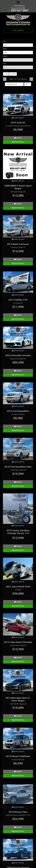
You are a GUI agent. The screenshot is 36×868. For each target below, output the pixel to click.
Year (5, 41)
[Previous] (5, 79)
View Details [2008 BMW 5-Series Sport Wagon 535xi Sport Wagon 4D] (18, 208)
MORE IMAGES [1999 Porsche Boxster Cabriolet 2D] (18, 863)
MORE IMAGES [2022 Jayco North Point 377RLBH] (18, 582)
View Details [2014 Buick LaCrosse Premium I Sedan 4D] (18, 263)
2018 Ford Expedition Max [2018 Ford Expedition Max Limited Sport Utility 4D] (18, 467)
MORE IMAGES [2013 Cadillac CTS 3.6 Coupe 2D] (18, 295)
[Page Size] (28, 84)
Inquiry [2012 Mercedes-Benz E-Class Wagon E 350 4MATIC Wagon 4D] (18, 716)
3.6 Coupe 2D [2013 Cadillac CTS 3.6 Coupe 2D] (18, 303)
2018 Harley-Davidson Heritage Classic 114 (18, 532)
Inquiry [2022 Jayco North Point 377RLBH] (18, 602)
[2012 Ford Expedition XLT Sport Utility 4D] (18, 393)
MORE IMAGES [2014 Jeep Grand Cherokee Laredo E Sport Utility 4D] (18, 637)
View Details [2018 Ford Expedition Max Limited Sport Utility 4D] (18, 486)
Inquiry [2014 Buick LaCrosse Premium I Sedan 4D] (18, 259)
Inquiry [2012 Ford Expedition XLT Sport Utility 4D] (18, 426)
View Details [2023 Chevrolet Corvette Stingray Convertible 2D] (18, 375)
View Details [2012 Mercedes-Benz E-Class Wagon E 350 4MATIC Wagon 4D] (18, 720)
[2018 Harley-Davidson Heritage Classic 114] (18, 509)
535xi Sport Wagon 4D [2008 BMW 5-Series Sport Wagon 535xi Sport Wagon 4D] (18, 192)
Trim (5, 64)
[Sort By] (14, 84)
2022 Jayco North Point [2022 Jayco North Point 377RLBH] (18, 587)
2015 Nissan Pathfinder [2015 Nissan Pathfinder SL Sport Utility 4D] (18, 756)
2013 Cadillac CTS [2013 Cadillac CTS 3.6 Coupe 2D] (18, 300)
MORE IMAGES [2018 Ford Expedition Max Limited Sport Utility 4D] (18, 462)
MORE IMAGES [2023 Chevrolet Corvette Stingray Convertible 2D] (18, 351)
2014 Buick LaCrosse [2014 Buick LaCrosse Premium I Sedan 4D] (18, 244)
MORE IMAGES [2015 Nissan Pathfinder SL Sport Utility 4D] (18, 752)
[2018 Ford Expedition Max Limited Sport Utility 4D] (18, 449)
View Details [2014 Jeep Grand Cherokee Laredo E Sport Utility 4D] (18, 662)
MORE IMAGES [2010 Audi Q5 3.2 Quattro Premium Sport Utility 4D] (18, 118)
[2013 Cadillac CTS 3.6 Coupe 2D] (18, 282)
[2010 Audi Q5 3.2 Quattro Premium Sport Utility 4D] (18, 105)
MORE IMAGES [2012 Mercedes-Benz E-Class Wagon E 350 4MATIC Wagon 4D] (18, 693)
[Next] (31, 79)
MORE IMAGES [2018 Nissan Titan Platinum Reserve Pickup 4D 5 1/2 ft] (18, 807)
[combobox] (18, 45)
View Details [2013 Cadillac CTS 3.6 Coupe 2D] (18, 319)
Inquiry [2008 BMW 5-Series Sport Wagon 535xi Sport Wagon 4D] (18, 204)
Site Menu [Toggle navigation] (18, 30)
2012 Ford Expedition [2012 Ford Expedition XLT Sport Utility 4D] (18, 411)
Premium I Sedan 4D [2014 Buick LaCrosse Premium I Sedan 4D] (18, 247)
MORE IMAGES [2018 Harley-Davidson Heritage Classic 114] (18, 526)
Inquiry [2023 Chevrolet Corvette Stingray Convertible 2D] (18, 371)
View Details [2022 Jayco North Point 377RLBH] (18, 606)
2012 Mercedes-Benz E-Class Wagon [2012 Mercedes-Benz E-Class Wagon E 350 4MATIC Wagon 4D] (18, 699)
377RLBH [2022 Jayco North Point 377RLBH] (18, 590)
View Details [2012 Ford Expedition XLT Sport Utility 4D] (18, 430)
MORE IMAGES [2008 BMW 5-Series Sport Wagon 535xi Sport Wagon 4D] (18, 181)
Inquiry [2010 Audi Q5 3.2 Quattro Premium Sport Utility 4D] (18, 138)
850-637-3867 (20, 10)
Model (5, 56)
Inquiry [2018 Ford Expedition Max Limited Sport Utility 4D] (18, 482)
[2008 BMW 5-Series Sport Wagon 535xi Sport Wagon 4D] (18, 164)
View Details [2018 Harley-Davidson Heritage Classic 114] (18, 550)
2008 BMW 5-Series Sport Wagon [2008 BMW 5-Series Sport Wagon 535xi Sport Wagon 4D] (18, 187)
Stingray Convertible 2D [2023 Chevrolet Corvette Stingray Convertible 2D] (18, 359)
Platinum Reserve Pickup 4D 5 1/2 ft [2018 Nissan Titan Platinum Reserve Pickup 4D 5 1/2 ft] (18, 815)
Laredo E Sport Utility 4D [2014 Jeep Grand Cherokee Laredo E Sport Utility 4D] (18, 645)
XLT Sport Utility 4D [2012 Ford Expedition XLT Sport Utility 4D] (18, 414)
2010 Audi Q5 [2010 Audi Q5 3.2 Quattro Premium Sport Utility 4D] (18, 123)
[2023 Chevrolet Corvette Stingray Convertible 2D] (18, 338)
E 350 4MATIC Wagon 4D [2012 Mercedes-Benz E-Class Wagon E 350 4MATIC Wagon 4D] (18, 704)
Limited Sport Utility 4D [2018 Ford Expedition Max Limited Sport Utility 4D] (18, 470)
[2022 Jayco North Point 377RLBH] (18, 569)
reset (13, 74)
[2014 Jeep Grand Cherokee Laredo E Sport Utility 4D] (18, 624)
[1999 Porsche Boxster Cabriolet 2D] (18, 850)
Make (5, 49)
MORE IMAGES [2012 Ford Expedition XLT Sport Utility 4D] (18, 406)
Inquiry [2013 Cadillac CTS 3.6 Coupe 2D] (18, 315)
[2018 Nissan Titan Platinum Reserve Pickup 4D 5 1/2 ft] (18, 794)
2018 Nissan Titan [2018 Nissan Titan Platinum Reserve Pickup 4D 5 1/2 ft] (18, 812)
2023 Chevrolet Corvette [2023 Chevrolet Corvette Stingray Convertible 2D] (18, 355)
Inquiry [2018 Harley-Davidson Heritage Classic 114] (18, 546)
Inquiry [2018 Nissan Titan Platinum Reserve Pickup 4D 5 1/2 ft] (18, 827)
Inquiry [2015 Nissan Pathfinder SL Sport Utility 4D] (18, 772)
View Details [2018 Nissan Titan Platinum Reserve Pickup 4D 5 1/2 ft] (18, 831)
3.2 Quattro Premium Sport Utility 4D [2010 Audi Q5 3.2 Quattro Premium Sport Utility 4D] (18, 126)
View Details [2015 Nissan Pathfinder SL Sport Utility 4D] (18, 776)
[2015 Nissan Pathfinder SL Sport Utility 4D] (18, 738)
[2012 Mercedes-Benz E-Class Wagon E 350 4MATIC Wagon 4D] (18, 680)
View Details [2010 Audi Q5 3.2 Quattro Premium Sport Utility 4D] (18, 142)
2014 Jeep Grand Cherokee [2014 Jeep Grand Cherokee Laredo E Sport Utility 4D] (18, 642)
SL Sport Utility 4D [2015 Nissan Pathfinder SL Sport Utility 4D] (18, 760)
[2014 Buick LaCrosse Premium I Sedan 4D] (18, 226)
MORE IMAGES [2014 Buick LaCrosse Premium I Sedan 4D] (18, 239)
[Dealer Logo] (18, 20)
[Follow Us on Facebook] (18, 2)
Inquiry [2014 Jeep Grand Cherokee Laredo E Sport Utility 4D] (18, 658)
